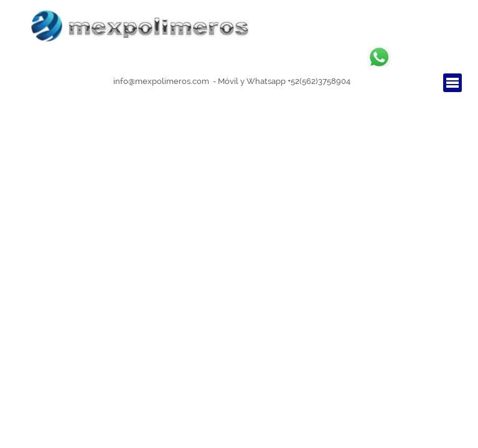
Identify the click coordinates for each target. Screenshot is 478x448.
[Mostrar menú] (452, 83)
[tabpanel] (232, 81)
